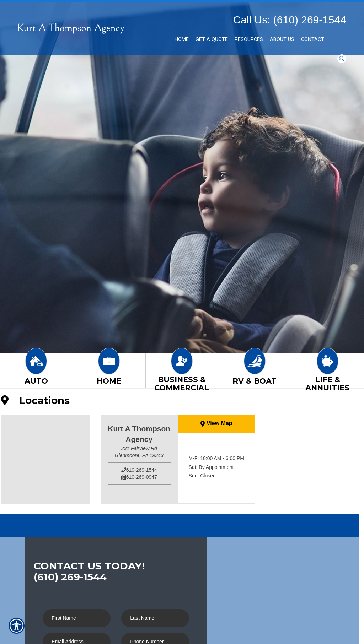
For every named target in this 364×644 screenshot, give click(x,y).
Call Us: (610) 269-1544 (290, 20)
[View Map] (216, 424)
